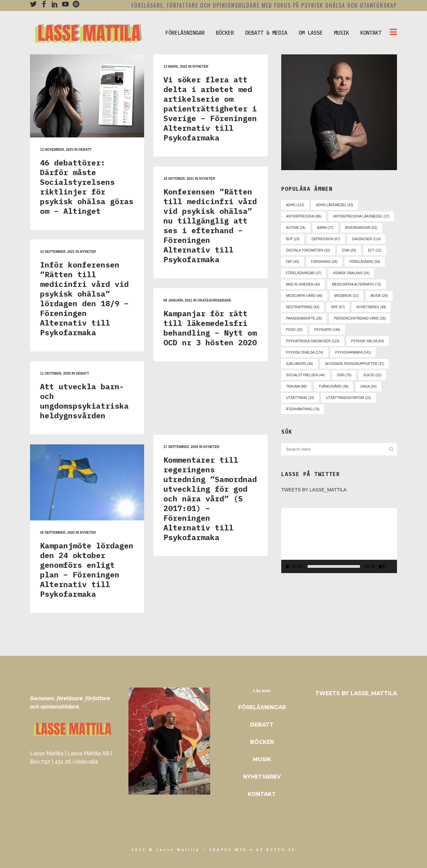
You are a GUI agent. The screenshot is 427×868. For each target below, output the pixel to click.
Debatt (262, 725)
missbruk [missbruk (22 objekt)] (346, 296)
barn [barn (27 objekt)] (325, 228)
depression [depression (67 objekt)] (326, 239)
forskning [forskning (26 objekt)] (324, 262)
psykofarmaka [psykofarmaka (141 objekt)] (353, 352)
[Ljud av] (382, 566)
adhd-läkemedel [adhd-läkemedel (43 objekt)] (335, 205)
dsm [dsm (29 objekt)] (349, 250)
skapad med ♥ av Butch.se (253, 850)
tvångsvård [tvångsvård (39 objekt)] (333, 386)
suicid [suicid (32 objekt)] (372, 375)
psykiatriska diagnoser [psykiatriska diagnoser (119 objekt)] (313, 341)
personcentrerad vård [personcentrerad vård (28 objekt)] (360, 318)
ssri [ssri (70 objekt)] (344, 375)
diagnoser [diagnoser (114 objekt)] (366, 239)
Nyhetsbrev (262, 777)
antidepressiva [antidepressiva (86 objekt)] (304, 216)
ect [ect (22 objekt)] (375, 250)
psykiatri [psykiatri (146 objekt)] (327, 330)
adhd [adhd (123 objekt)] (295, 205)
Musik (262, 759)
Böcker (262, 742)
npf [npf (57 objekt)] (338, 307)
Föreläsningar (262, 707)
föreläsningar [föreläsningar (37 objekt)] (304, 273)
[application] (339, 541)
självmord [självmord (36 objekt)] (299, 364)
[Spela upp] (288, 567)
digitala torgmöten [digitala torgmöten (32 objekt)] (308, 250)
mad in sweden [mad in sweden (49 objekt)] (303, 284)
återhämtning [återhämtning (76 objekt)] (303, 409)
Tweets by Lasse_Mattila (314, 490)
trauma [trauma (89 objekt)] (296, 386)
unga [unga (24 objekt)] (368, 386)
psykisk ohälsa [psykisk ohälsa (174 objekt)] (305, 352)
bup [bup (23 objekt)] (293, 239)
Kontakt (262, 794)
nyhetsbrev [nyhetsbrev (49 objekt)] (371, 307)
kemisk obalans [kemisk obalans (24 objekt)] (351, 273)
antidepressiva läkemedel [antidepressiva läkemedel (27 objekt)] (361, 216)
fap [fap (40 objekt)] (292, 262)
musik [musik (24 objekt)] (379, 296)
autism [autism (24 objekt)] (296, 228)
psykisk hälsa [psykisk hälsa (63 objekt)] (368, 341)
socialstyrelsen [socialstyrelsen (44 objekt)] (305, 375)
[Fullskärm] (393, 567)
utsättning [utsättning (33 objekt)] (300, 398)
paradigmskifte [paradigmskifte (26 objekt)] (304, 318)
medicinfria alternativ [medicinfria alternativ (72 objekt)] (356, 284)
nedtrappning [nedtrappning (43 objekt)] (303, 307)
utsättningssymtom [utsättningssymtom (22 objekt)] (348, 398)
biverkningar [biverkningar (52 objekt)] (361, 228)
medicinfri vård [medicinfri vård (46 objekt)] (304, 296)
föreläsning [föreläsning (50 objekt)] (365, 262)
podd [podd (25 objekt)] (294, 330)
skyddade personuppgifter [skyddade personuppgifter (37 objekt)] (355, 364)
